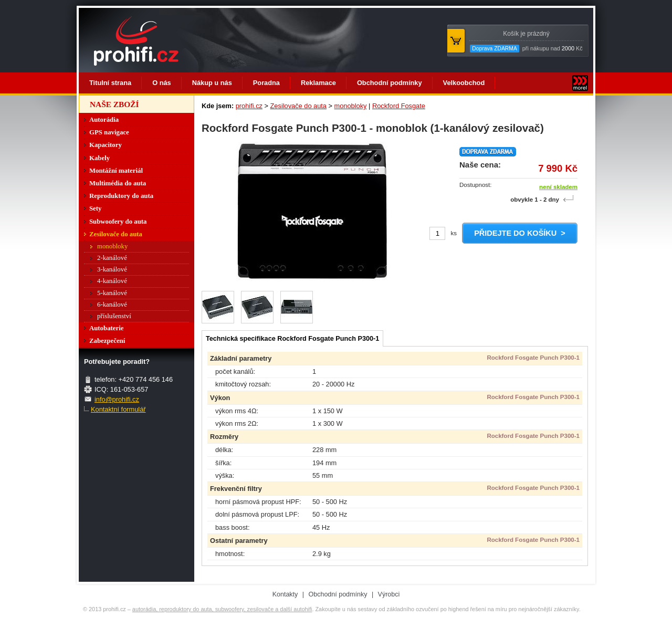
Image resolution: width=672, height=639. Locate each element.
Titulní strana (110, 83)
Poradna (266, 83)
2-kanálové (112, 258)
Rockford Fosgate (399, 106)
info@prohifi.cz (117, 399)
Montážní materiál (116, 171)
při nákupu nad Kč (526, 41)
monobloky (351, 106)
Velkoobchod (464, 83)
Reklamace (318, 83)
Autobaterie (106, 328)
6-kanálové (112, 305)
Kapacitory (106, 145)
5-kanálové (112, 293)
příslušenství (114, 316)
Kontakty (285, 594)
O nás (162, 83)
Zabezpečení (107, 341)
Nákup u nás (212, 83)
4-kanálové (112, 281)
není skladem (558, 187)
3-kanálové (112, 269)
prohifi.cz (249, 106)
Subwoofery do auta (118, 222)
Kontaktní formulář (118, 409)
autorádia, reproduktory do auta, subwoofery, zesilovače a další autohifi (222, 609)
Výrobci (389, 594)
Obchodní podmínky (390, 83)
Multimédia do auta (118, 183)
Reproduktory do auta (121, 196)
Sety (95, 208)
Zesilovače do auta (298, 106)
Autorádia (104, 120)
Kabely (99, 158)
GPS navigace (109, 132)
